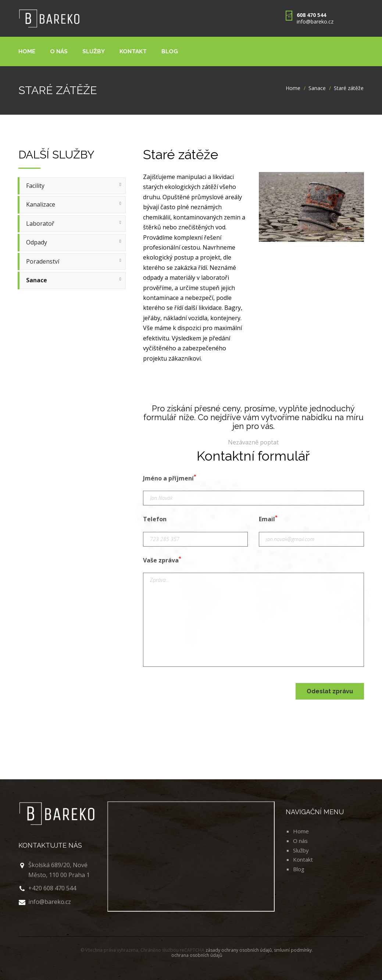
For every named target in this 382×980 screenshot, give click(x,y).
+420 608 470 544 (52, 888)
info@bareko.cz (315, 22)
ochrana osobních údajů (197, 955)
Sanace (317, 88)
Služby (95, 51)
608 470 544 (311, 15)
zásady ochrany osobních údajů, (240, 950)
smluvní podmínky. (293, 950)
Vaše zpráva (162, 560)
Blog (173, 51)
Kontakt (135, 51)
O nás (60, 51)
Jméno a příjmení (170, 478)
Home (27, 51)
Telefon (155, 519)
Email (268, 519)
